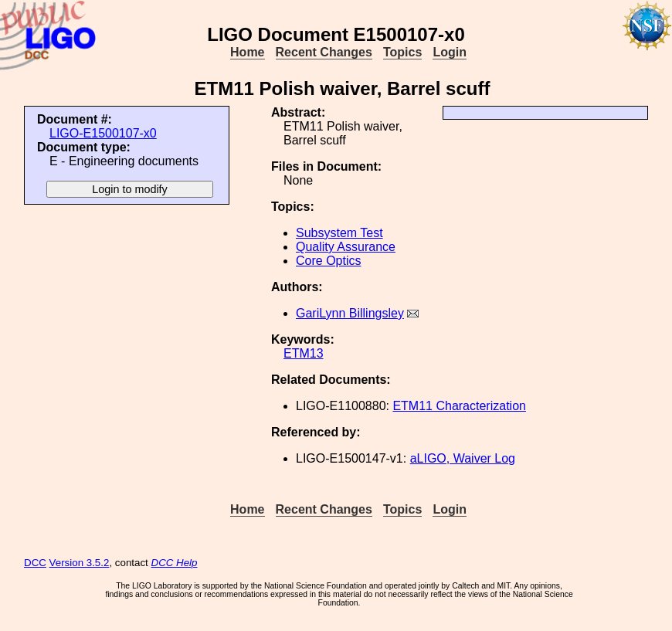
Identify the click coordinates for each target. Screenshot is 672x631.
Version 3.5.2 (80, 563)
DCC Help (175, 563)
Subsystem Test (339, 233)
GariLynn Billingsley (350, 313)
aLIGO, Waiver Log (463, 458)
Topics (402, 52)
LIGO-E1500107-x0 (103, 133)
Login (450, 52)
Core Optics (328, 261)
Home (247, 52)
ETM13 (304, 353)
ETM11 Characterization (459, 406)
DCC (35, 563)
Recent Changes (324, 52)
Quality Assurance (346, 247)
